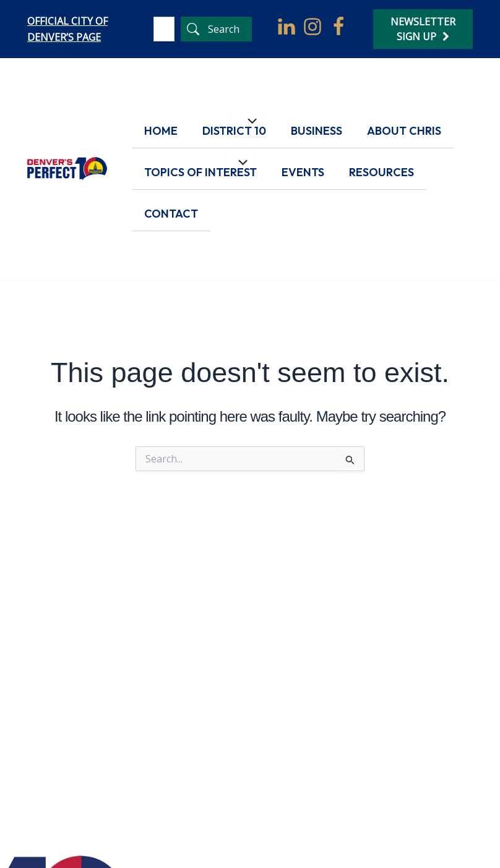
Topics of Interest (200, 172)
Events (303, 172)
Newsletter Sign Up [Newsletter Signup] (423, 29)
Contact (171, 214)
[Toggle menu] (249, 122)
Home (161, 131)
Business (317, 131)
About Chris (404, 131)
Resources (381, 172)
